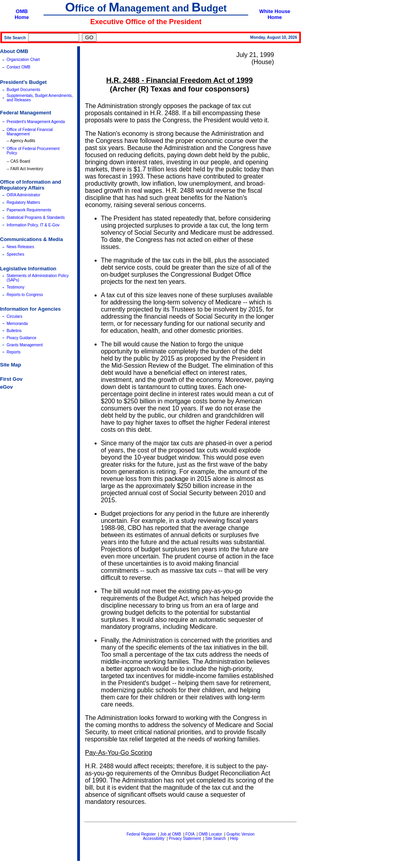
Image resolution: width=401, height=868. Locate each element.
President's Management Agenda (36, 122)
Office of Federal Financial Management (30, 132)
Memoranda (17, 324)
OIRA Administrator (24, 195)
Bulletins (14, 331)
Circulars (14, 316)
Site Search (216, 839)
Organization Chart (23, 60)
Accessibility (154, 839)
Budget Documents (24, 90)
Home (22, 17)
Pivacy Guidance (22, 338)
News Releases (20, 247)
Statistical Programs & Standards (36, 217)
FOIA (190, 834)
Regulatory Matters (23, 202)
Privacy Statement (185, 839)
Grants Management (25, 345)
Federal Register (141, 834)
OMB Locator (210, 834)
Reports (14, 352)
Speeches (15, 254)
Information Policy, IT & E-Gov (33, 225)
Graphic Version (240, 834)
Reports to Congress (25, 295)
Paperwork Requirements (29, 210)
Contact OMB (19, 67)
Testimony (16, 287)
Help (234, 839)
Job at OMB (171, 834)
